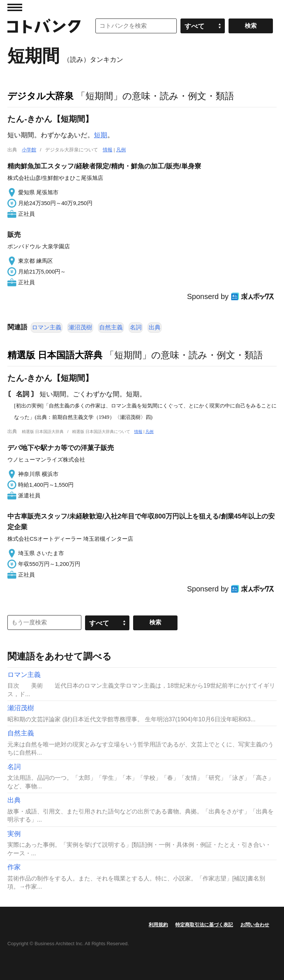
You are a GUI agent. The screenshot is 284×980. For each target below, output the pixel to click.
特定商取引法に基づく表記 (204, 925)
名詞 (136, 327)
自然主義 (111, 327)
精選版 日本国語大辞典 (55, 355)
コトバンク (44, 26)
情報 (108, 150)
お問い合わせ (255, 925)
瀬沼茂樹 (80, 327)
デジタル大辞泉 (40, 96)
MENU (15, 7)
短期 (101, 135)
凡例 (121, 150)
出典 (155, 327)
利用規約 (158, 925)
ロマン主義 (47, 327)
